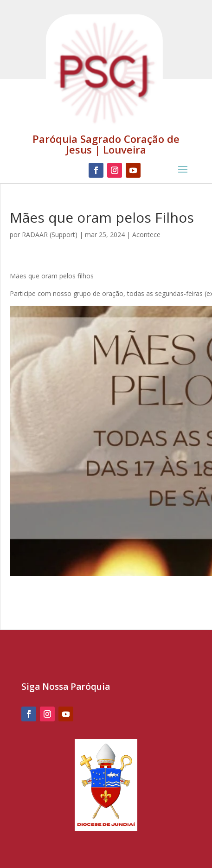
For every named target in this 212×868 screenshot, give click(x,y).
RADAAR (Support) (50, 235)
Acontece (146, 235)
